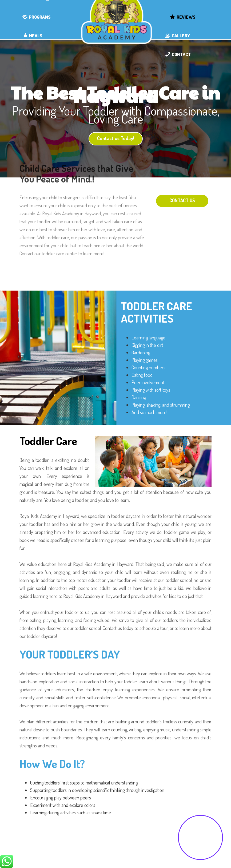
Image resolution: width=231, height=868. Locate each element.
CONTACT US (182, 200)
